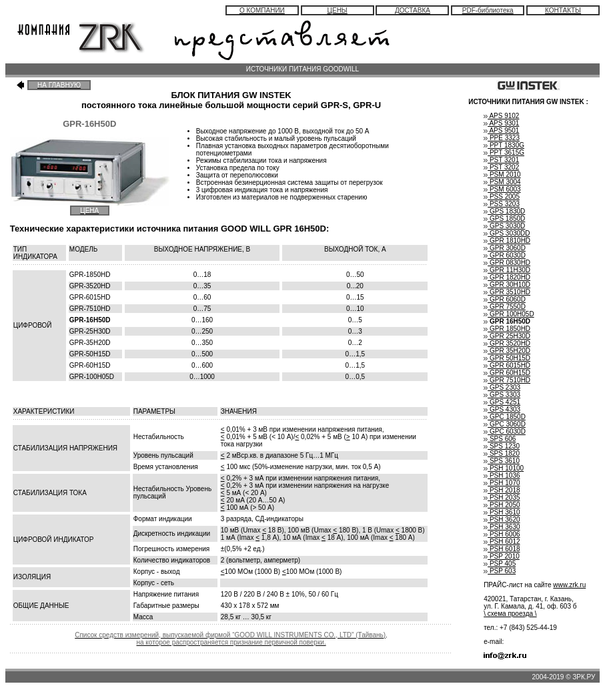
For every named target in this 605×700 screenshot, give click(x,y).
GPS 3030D (504, 226)
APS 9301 (501, 123)
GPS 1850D (504, 219)
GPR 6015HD (507, 365)
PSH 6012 (502, 542)
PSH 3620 (502, 519)
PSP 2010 (502, 556)
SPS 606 (500, 439)
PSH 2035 (502, 497)
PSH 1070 (502, 483)
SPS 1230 (502, 446)
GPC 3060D (505, 424)
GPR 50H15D (507, 358)
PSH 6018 (502, 549)
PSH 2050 (502, 505)
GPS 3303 (502, 395)
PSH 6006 (502, 534)
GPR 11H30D (507, 270)
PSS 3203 (502, 204)
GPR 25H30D (507, 336)
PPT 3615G (504, 152)
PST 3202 (501, 167)
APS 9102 (501, 116)
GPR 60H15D (507, 373)
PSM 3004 (502, 182)
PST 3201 (501, 160)
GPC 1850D (505, 417)
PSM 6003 (502, 189)
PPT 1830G (504, 145)
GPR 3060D (505, 248)
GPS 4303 (502, 409)
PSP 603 (500, 571)
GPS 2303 (502, 387)
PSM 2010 (502, 174)
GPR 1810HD (507, 241)
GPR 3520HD (507, 343)
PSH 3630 (502, 527)
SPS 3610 (502, 461)
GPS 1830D (504, 211)
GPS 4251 (502, 402)
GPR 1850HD (507, 329)
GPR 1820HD (507, 277)
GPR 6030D (505, 255)
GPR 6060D (505, 299)
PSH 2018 (502, 490)
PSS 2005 (502, 197)
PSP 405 (500, 564)
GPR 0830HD (507, 263)
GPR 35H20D (507, 351)
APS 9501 (501, 130)
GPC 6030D (505, 431)
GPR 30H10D (507, 285)
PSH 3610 (502, 512)
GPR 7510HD (507, 380)
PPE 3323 (502, 138)
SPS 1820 (502, 453)
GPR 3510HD (507, 292)
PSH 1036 (502, 475)
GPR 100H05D (509, 314)
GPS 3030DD (507, 233)
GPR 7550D (505, 307)
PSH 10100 (504, 468)
